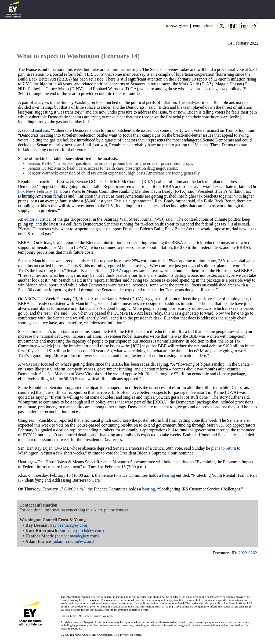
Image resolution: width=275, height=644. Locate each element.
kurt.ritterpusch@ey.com (81, 531)
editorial (32, 219)
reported (114, 266)
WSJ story (31, 364)
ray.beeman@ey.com (69, 525)
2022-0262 (248, 553)
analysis (193, 102)
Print (196, 26)
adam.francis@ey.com (73, 541)
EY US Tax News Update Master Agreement (87, 635)
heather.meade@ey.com (77, 536)
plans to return (223, 448)
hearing (182, 462)
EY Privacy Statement (129, 635)
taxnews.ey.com (177, 26)
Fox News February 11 (38, 191)
